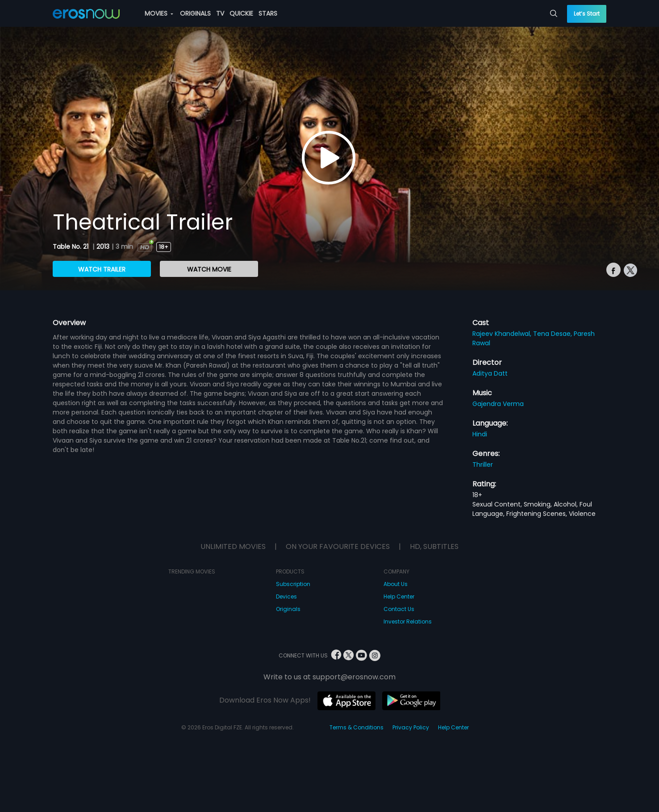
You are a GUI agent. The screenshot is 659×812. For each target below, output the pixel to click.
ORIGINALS (195, 13)
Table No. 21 (71, 247)
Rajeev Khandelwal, (503, 334)
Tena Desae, (553, 334)
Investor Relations (408, 622)
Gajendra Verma (498, 404)
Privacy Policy (411, 727)
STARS (268, 13)
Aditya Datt (490, 373)
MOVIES (159, 13)
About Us (396, 584)
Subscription (293, 584)
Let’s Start (587, 14)
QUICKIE (241, 13)
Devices (286, 596)
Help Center (399, 596)
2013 (103, 247)
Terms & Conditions (357, 727)
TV (220, 13)
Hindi (480, 434)
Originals (288, 609)
